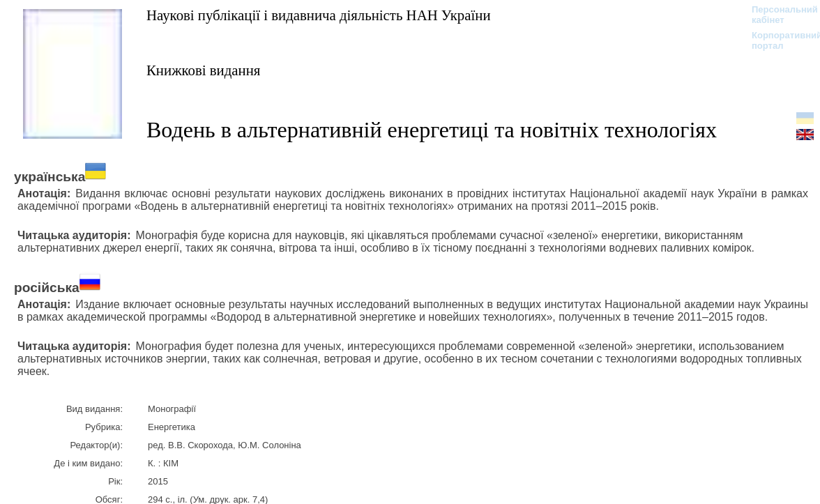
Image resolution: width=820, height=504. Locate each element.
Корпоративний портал (778, 40)
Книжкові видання (203, 70)
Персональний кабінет (778, 15)
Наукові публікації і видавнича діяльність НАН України (319, 15)
